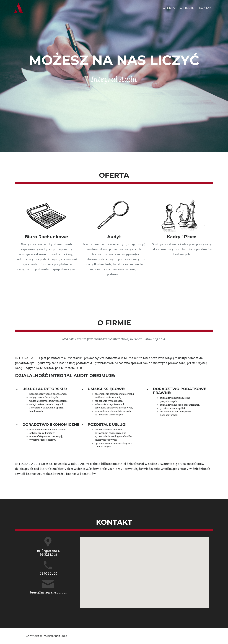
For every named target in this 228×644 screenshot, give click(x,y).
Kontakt (206, 11)
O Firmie (187, 11)
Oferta (169, 11)
